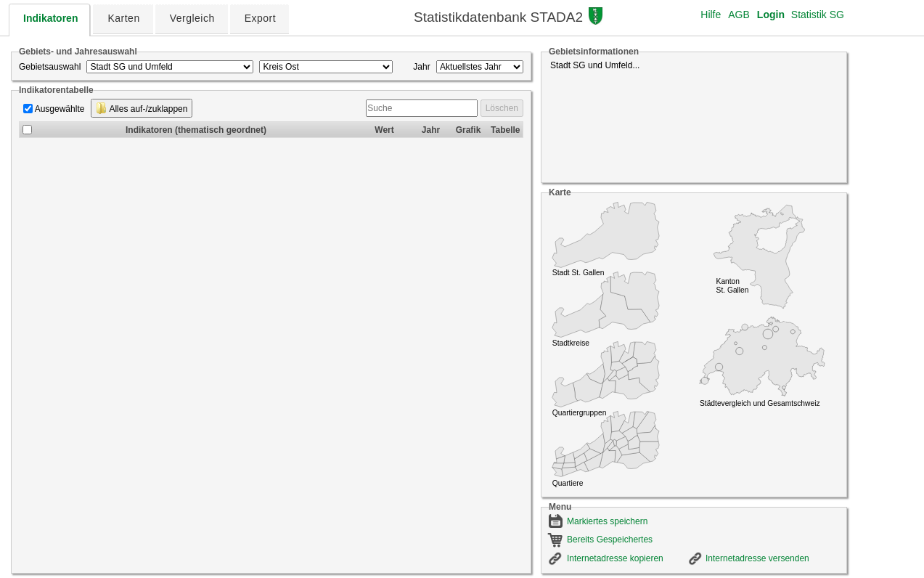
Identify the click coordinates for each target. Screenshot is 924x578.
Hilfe (711, 15)
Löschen (502, 108)
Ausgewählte (60, 109)
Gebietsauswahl (50, 67)
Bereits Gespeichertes (610, 540)
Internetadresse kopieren (615, 558)
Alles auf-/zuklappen (142, 108)
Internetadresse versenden (757, 558)
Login (771, 15)
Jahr (421, 67)
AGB (739, 15)
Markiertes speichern (607, 521)
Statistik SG (818, 15)
